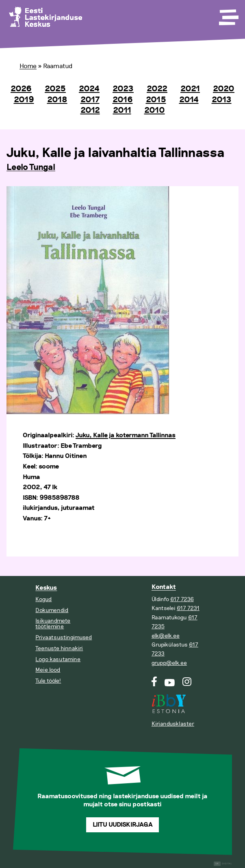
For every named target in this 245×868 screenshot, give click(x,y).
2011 (122, 110)
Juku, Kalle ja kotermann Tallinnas (126, 435)
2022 (157, 89)
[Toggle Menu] (228, 15)
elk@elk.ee (166, 636)
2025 (55, 89)
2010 (155, 110)
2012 (90, 110)
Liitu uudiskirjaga (123, 825)
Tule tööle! (48, 681)
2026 (21, 89)
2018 (57, 100)
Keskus (46, 588)
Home (28, 66)
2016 (123, 100)
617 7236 (182, 599)
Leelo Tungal (31, 168)
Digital (223, 864)
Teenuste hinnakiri (59, 648)
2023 (123, 89)
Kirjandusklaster (173, 724)
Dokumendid (52, 610)
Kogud (43, 599)
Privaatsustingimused (64, 637)
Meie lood (48, 670)
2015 (156, 100)
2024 (89, 89)
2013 (222, 100)
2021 (190, 89)
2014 (189, 100)
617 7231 (188, 608)
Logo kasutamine (58, 659)
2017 (90, 100)
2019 (24, 100)
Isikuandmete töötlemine (53, 624)
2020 (224, 89)
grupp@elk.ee (169, 663)
